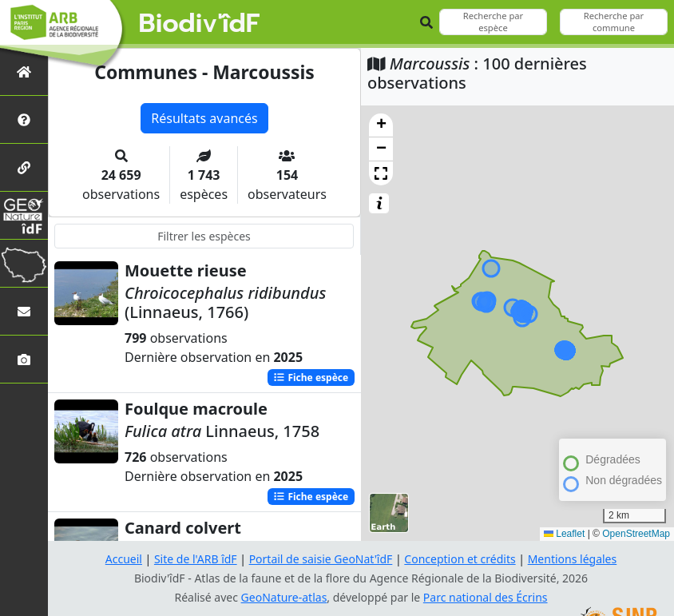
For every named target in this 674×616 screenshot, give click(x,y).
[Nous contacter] (24, 311)
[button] (381, 125)
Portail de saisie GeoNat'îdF (321, 559)
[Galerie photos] (24, 359)
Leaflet (564, 534)
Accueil (124, 559)
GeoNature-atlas (284, 597)
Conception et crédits (460, 559)
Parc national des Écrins (486, 597)
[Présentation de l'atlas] (24, 119)
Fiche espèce (311, 378)
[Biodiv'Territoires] (24, 263)
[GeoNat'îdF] (24, 215)
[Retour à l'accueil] (24, 72)
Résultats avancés (204, 118)
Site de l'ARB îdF (196, 559)
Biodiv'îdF (200, 24)
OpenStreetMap (636, 534)
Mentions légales (573, 559)
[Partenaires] (24, 167)
